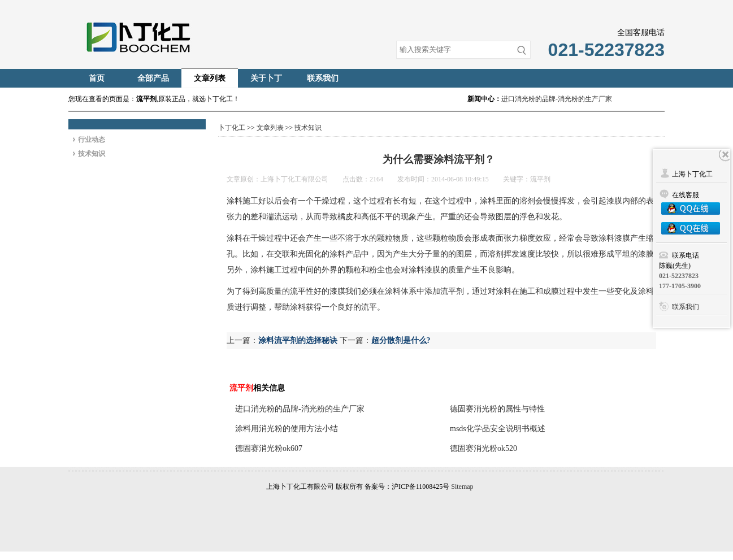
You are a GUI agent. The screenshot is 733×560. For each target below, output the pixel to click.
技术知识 (92, 154)
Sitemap (462, 487)
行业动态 (92, 140)
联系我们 (323, 78)
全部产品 (153, 78)
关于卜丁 (266, 78)
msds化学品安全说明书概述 (498, 429)
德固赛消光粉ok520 (483, 448)
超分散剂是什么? (401, 340)
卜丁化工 (232, 128)
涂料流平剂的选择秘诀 (298, 340)
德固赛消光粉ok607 (269, 448)
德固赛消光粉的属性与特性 (497, 409)
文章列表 (210, 78)
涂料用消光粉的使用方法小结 (287, 429)
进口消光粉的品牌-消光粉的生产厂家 (557, 99)
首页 (97, 78)
